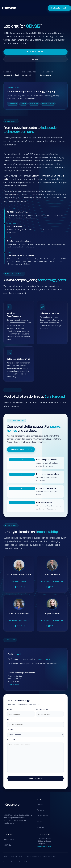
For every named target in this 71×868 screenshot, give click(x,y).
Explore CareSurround (35, 52)
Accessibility (23, 862)
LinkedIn (19, 589)
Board (40, 822)
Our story (36, 59)
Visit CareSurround (59, 8)
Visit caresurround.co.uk (21, 452)
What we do (42, 810)
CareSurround (43, 816)
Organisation (42, 712)
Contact (41, 827)
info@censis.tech (14, 687)
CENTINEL (7, 845)
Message (11, 743)
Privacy (6, 862)
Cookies (14, 862)
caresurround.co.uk (43, 662)
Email (10, 722)
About (10, 733)
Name (10, 712)
